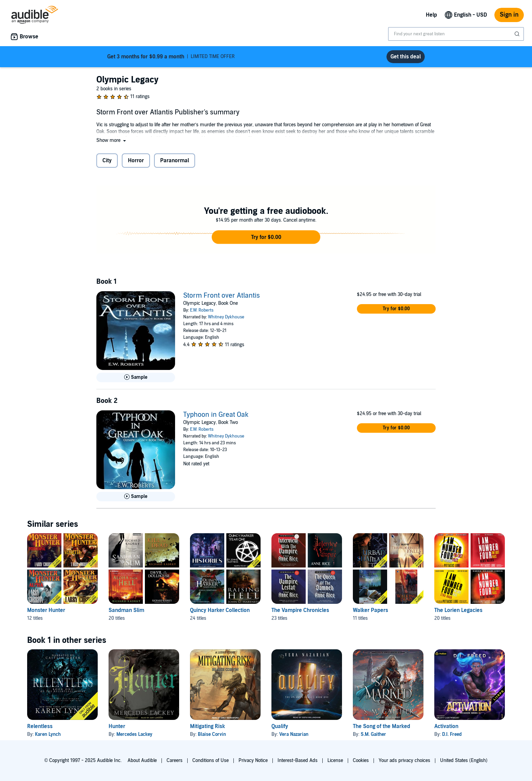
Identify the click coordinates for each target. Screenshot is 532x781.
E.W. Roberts (202, 310)
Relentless (40, 726)
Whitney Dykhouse (226, 317)
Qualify (280, 726)
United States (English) (464, 760)
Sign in (509, 15)
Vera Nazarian (294, 734)
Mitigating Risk (207, 726)
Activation (446, 726)
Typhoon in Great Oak (216, 415)
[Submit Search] (518, 34)
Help (431, 15)
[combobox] (456, 34)
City (107, 161)
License (335, 760)
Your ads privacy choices (404, 760)
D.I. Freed (452, 734)
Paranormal (175, 161)
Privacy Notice (253, 760)
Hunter (117, 726)
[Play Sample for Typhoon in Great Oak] (136, 497)
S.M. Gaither (373, 734)
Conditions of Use (211, 760)
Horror (136, 161)
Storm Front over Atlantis (222, 296)
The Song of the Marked (382, 726)
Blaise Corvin (212, 734)
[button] (112, 140)
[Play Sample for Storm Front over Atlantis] (136, 377)
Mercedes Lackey (134, 734)
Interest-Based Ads (298, 760)
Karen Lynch (48, 734)
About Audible (142, 760)
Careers (175, 760)
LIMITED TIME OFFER (171, 57)
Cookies (361, 760)
